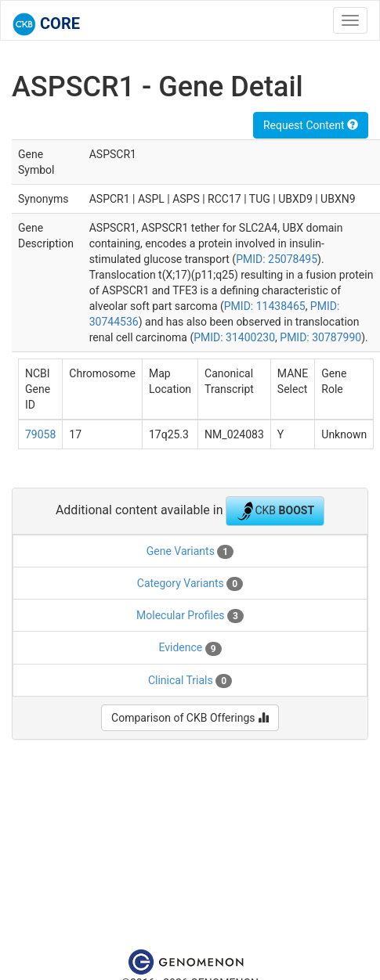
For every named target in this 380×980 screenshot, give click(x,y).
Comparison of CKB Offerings (190, 718)
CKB (275, 511)
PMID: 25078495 (277, 259)
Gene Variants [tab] (190, 552)
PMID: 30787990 (320, 337)
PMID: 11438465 (265, 306)
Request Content (311, 125)
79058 (40, 434)
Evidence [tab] (190, 648)
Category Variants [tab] (190, 584)
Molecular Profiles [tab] (190, 616)
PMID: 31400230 (234, 337)
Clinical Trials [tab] (190, 681)
